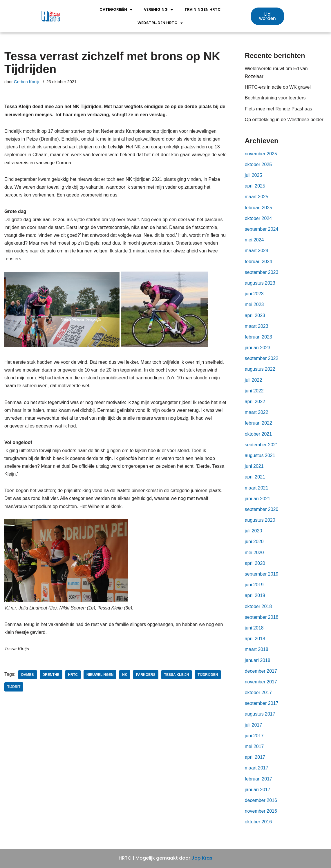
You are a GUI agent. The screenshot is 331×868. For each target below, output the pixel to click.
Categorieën (116, 10)
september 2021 (262, 445)
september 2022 (262, 358)
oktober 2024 (258, 218)
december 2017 (261, 671)
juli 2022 (254, 380)
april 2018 (255, 639)
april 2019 (255, 595)
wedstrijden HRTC (160, 23)
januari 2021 (258, 499)
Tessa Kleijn (177, 675)
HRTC (73, 675)
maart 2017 (257, 768)
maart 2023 (257, 326)
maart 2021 (257, 488)
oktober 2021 (258, 434)
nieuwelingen (100, 675)
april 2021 (255, 477)
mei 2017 (254, 746)
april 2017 (255, 757)
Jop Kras (202, 858)
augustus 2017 (260, 714)
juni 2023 (254, 294)
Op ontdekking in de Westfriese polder (284, 120)
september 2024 (262, 229)
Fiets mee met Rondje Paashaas (278, 109)
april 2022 (255, 402)
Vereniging (158, 10)
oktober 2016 (258, 822)
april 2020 (255, 563)
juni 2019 (254, 585)
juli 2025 (254, 175)
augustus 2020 (260, 520)
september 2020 (262, 509)
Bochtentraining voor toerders (275, 98)
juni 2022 (254, 391)
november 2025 (261, 154)
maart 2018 (257, 649)
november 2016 (261, 811)
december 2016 (261, 800)
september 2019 (262, 574)
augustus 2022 (260, 369)
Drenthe (51, 675)
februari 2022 (258, 423)
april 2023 (255, 315)
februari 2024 (258, 262)
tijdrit (14, 687)
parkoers (146, 675)
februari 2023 (258, 337)
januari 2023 (258, 348)
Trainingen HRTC (203, 9)
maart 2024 (257, 251)
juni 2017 (254, 736)
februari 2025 (258, 208)
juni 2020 (254, 542)
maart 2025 (257, 197)
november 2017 (261, 682)
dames (27, 675)
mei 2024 (254, 240)
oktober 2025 (258, 164)
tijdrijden (208, 675)
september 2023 (262, 272)
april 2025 (255, 186)
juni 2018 (254, 628)
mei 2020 (254, 553)
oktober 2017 (258, 693)
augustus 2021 (260, 455)
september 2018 (262, 617)
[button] (267, 16)
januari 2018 (258, 660)
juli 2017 (254, 725)
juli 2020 (254, 531)
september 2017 (262, 703)
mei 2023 (254, 304)
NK (125, 675)
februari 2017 (258, 779)
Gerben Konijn (27, 82)
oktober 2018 (258, 606)
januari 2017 (258, 790)
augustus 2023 (260, 283)
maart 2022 (257, 412)
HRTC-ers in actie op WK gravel (278, 87)
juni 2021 (254, 466)
